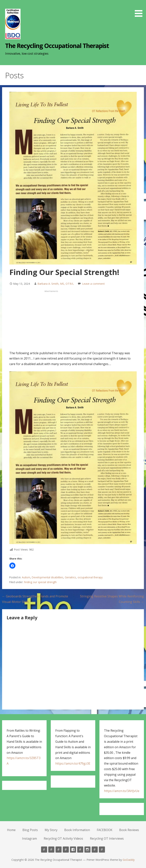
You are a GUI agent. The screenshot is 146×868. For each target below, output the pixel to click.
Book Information (77, 830)
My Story (51, 830)
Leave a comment (93, 284)
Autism (26, 577)
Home (11, 830)
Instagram (29, 838)
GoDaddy (129, 860)
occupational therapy (90, 577)
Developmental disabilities (48, 577)
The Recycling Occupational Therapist (57, 46)
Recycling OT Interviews (107, 838)
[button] (140, 9)
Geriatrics (70, 577)
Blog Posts (30, 830)
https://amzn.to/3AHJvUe (122, 791)
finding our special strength (40, 582)
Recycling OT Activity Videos (63, 838)
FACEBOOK (105, 830)
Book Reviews (129, 830)
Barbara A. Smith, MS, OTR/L (56, 284)
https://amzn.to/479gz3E (73, 763)
